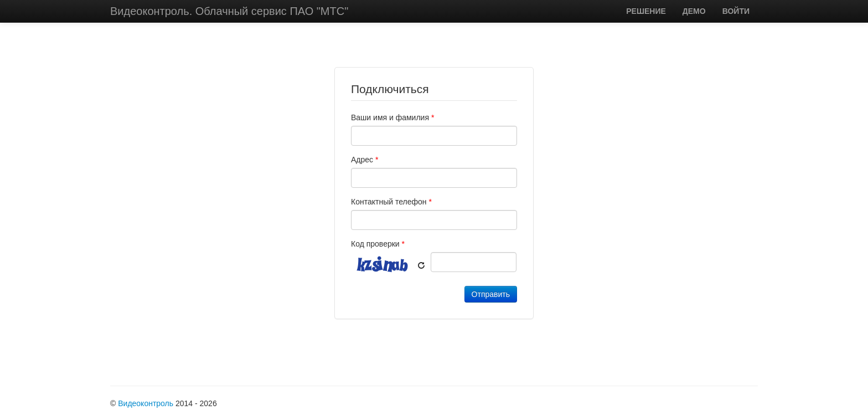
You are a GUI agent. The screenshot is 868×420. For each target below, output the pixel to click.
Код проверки (378, 244)
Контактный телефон (391, 202)
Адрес (365, 160)
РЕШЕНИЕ (646, 11)
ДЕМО (694, 11)
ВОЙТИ (736, 11)
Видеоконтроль (146, 403)
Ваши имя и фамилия (392, 117)
